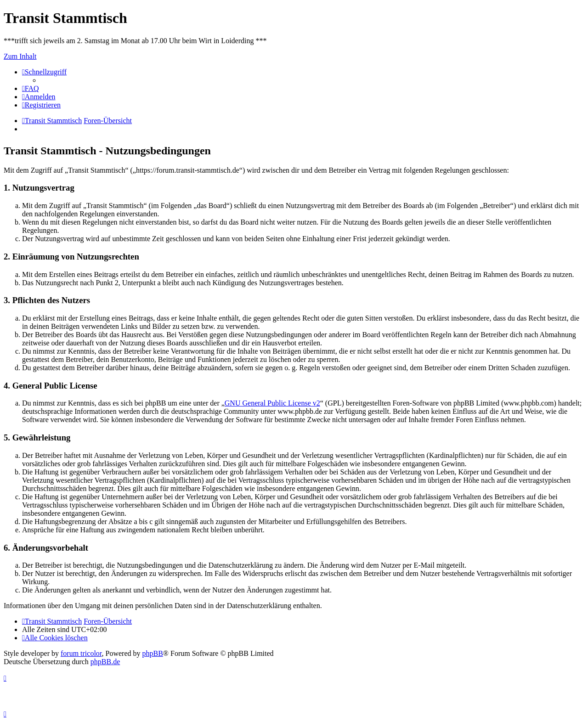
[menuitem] (31, 88)
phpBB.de (105, 662)
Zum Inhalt (20, 56)
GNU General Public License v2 (272, 403)
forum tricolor (81, 653)
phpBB (153, 653)
